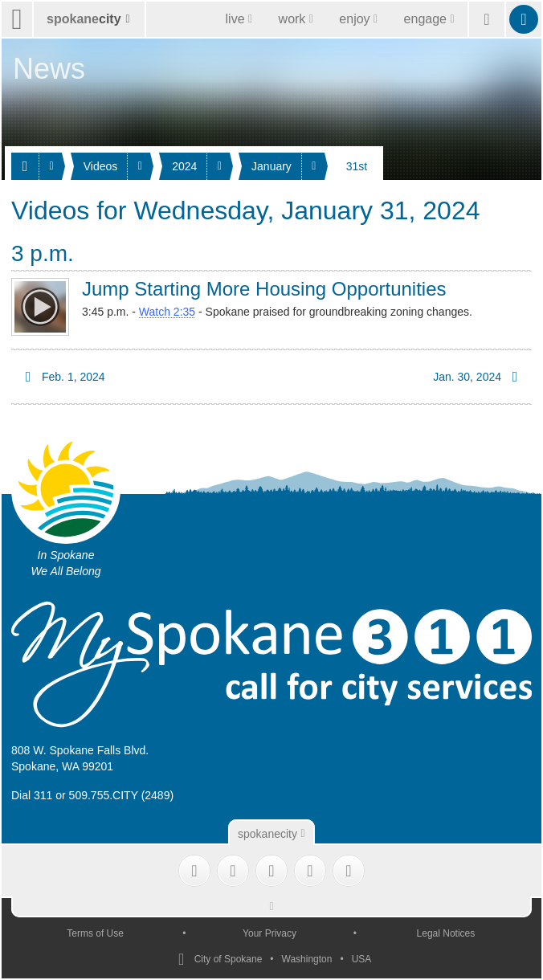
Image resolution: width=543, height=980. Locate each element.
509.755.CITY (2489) (122, 795)
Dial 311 (32, 795)
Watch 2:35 (167, 312)
